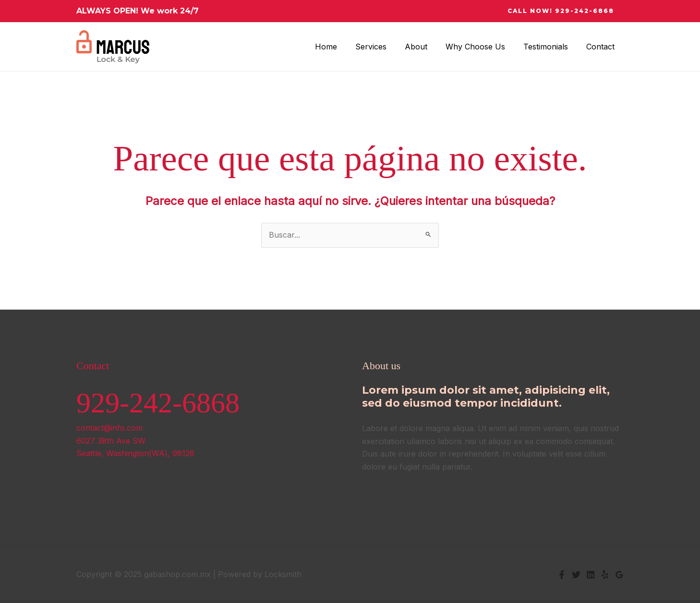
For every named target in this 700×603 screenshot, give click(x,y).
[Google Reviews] (619, 575)
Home (342, 47)
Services (384, 47)
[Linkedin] (591, 575)
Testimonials (550, 47)
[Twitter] (576, 575)
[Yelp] (605, 575)
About (426, 47)
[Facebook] (562, 575)
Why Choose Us (483, 47)
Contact (602, 47)
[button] (561, 11)
